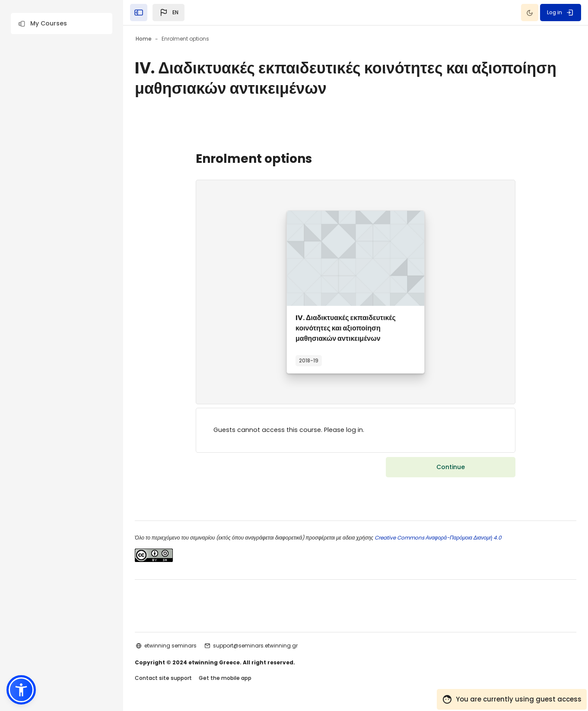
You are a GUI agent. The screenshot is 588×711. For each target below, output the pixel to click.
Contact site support (186, 680)
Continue (451, 468)
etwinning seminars (193, 646)
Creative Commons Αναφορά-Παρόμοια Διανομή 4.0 (460, 538)
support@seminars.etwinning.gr (278, 646)
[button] (62, 24)
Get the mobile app (248, 680)
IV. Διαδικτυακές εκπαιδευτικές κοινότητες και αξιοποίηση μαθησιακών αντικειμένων (346, 328)
